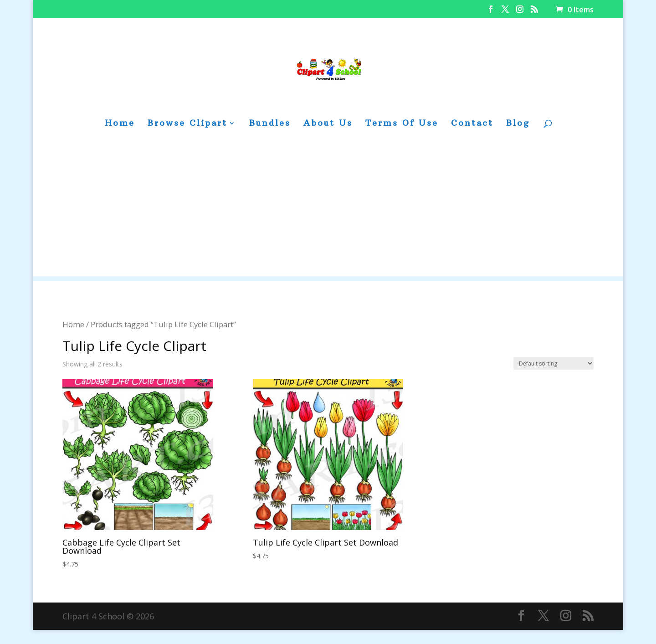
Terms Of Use (402, 124)
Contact (472, 124)
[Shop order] (553, 363)
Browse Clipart (187, 124)
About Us (328, 124)
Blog (518, 124)
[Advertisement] (328, 212)
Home (120, 124)
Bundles (270, 124)
